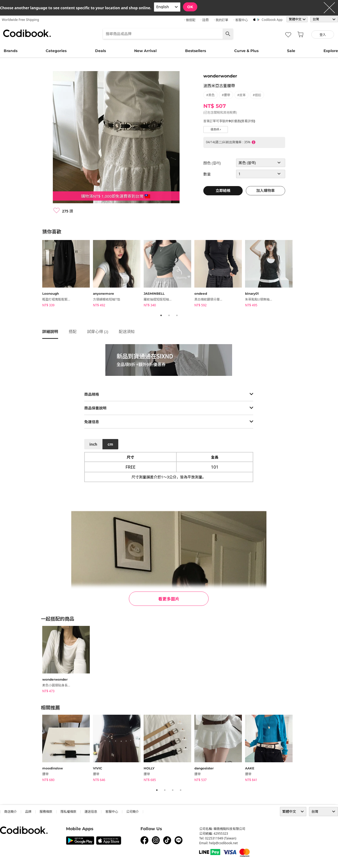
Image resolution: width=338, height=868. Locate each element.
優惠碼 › (216, 129)
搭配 (73, 331)
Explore (331, 51)
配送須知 (127, 331)
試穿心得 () (98, 331)
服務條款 (46, 812)
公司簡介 (133, 812)
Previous (38, 274)
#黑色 (210, 95)
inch (93, 444)
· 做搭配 (190, 20)
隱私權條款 (68, 812)
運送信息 (91, 812)
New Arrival (145, 51)
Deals (100, 51)
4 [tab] (181, 790)
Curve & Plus (246, 51)
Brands (11, 51)
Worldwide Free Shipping (20, 20)
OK (190, 7)
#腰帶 (226, 95)
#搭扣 (257, 95)
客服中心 (112, 812)
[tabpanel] (68, 274)
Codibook (27, 33)
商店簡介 (11, 812)
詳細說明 (50, 331)
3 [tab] (177, 315)
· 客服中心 (241, 20)
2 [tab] (169, 315)
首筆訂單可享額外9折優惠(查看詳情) (229, 121)
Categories (56, 51)
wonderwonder (220, 76)
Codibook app (272, 20)
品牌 (28, 812)
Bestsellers (196, 51)
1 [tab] (161, 315)
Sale (291, 51)
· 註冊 (205, 20)
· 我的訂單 (221, 20)
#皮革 (242, 95)
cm (110, 444)
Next (300, 274)
